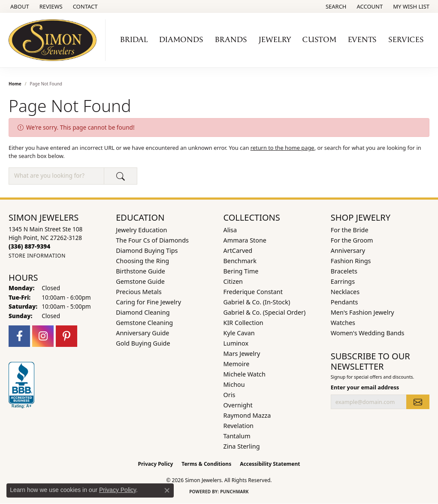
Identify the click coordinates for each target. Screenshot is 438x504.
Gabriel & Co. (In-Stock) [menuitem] (257, 302)
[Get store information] (37, 256)
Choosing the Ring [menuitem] (142, 261)
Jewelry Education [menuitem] (141, 230)
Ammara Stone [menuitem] (245, 240)
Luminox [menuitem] (236, 343)
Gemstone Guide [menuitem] (140, 281)
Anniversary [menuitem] (348, 250)
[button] (335, 6)
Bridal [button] (134, 40)
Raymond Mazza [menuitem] (247, 415)
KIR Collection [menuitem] (243, 323)
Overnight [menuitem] (238, 405)
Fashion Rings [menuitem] (351, 261)
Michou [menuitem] (234, 384)
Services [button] (406, 40)
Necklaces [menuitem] (345, 292)
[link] (19, 6)
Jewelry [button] (275, 40)
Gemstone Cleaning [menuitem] (144, 323)
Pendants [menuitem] (344, 302)
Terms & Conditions (206, 464)
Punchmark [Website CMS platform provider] (234, 492)
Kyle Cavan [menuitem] (239, 333)
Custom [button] (319, 40)
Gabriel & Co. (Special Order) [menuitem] (265, 312)
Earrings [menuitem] (343, 281)
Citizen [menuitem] (233, 281)
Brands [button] (231, 40)
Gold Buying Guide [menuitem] (143, 343)
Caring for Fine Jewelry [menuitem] (148, 302)
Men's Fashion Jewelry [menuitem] (362, 312)
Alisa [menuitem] (230, 230)
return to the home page (282, 148)
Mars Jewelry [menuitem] (242, 354)
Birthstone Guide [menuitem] (140, 271)
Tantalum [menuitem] (237, 436)
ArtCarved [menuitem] (238, 250)
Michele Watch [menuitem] (245, 374)
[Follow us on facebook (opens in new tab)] (19, 336)
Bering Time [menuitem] (241, 271)
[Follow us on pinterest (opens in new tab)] (66, 336)
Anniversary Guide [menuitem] (142, 333)
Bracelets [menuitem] (344, 271)
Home (15, 84)
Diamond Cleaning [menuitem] (143, 312)
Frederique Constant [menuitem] (253, 292)
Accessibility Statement (270, 464)
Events (362, 40)
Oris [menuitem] (230, 395)
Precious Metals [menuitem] (139, 292)
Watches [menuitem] (343, 323)
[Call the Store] (29, 246)
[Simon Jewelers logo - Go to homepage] (55, 40)
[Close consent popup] (167, 490)
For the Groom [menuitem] (352, 240)
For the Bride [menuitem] (350, 230)
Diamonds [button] (181, 40)
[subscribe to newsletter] (418, 402)
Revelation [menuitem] (239, 426)
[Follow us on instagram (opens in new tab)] (43, 336)
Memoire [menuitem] (237, 364)
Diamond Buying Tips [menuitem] (147, 250)
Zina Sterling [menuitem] (242, 446)
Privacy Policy (156, 464)
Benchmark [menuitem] (240, 261)
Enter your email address (365, 387)
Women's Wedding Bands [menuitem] (368, 333)
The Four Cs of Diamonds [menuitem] (152, 240)
